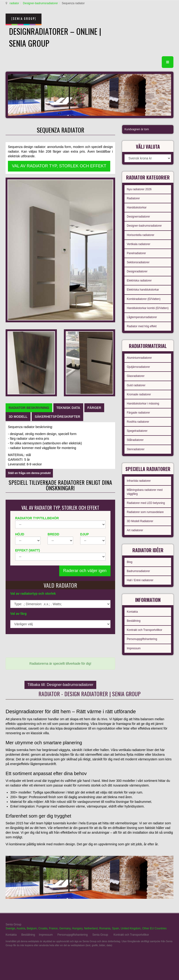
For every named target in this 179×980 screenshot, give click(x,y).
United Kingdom (131, 928)
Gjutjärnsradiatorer (138, 367)
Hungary (77, 928)
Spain (116, 928)
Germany (65, 928)
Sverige (10, 928)
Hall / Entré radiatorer (140, 580)
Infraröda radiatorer (139, 481)
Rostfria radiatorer (138, 422)
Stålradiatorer (135, 440)
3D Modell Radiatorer (140, 521)
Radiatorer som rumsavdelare (145, 512)
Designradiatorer (137, 271)
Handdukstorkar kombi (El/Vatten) (148, 308)
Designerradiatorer (138, 217)
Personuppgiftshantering (142, 639)
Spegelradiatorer (137, 431)
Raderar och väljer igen (85, 571)
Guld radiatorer (136, 385)
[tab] (29, 408)
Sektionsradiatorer (138, 262)
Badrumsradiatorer (138, 571)
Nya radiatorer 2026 (139, 189)
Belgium (32, 928)
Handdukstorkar (137, 207)
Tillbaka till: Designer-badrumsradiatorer (60, 685)
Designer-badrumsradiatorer (40, 3)
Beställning (134, 621)
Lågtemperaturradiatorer (142, 317)
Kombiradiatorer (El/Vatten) (144, 299)
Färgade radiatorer (138, 413)
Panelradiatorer (136, 253)
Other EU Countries (154, 928)
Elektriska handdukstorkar (143, 290)
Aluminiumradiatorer (139, 358)
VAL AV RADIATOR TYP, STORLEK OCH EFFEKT (59, 166)
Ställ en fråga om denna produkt (29, 473)
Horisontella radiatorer (141, 235)
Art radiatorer (135, 530)
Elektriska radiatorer (139, 281)
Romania (105, 928)
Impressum (134, 648)
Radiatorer (133, 198)
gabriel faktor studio (155, 957)
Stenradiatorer (136, 449)
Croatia (43, 928)
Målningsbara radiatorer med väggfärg (145, 492)
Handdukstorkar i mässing (143, 404)
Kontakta (132, 612)
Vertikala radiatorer (139, 244)
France (53, 928)
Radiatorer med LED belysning (146, 503)
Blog (130, 562)
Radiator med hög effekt (142, 326)
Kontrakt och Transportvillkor (145, 630)
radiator (14, 3)
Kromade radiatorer (139, 394)
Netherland (91, 928)
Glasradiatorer (136, 376)
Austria (21, 928)
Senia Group (100, 935)
